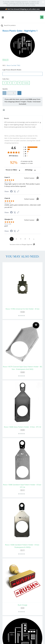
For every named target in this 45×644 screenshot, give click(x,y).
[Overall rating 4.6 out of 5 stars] (14, 152)
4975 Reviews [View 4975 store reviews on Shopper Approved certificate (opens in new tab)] (16, 156)
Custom (26, 82)
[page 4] (25, 239)
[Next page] (34, 239)
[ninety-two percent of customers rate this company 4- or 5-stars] (23, 162)
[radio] (32, 147)
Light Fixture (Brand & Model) (12, 70)
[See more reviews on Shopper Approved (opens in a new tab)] (18, 192)
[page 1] (12, 239)
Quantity (5, 89)
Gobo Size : (6, 79)
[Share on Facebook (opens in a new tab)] (11, 192)
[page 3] (21, 239)
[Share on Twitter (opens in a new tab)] (15, 192)
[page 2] (16, 239)
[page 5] (30, 239)
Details (22, 123)
